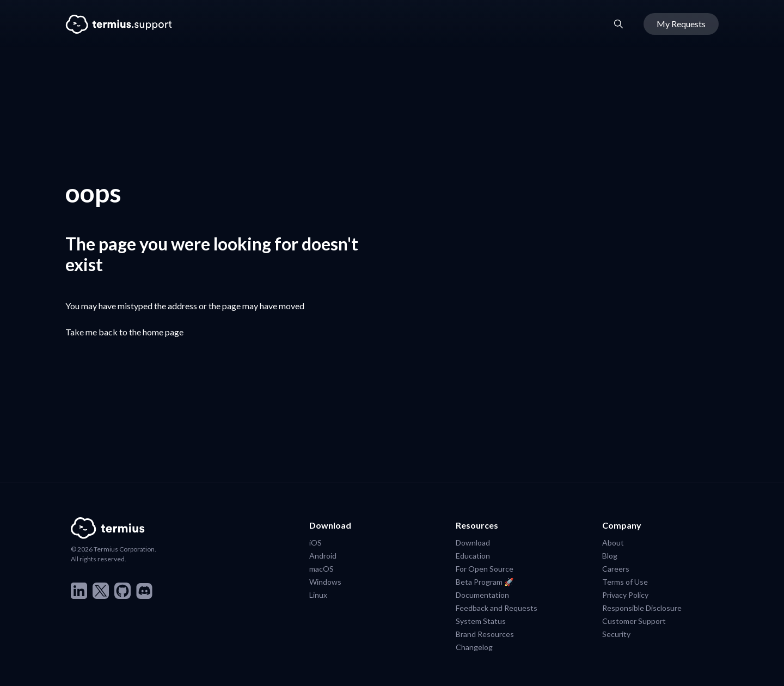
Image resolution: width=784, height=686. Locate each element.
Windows (325, 581)
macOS (321, 568)
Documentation (482, 595)
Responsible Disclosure (642, 608)
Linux (318, 595)
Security (616, 634)
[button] (618, 24)
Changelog (474, 647)
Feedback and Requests (497, 608)
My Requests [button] (681, 24)
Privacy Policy (625, 595)
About (613, 542)
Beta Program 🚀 (485, 581)
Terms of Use (625, 581)
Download (473, 542)
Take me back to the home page (124, 332)
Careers (616, 568)
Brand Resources (485, 634)
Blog (610, 555)
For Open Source (485, 568)
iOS (316, 542)
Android (323, 555)
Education (473, 555)
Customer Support (634, 621)
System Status (481, 621)
